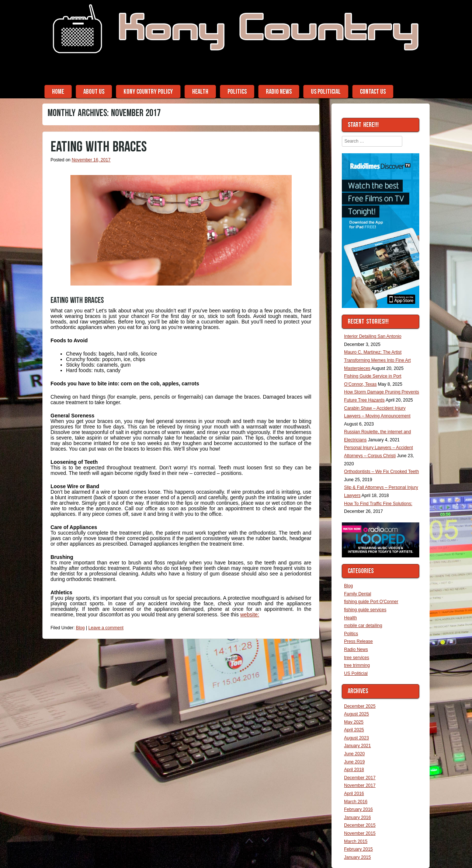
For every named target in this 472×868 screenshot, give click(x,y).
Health (200, 92)
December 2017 (360, 778)
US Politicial (326, 92)
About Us (94, 92)
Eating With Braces (99, 147)
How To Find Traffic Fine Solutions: (378, 504)
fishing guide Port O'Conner (371, 602)
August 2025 (356, 714)
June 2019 (354, 762)
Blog (80, 628)
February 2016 (358, 809)
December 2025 (360, 706)
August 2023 (356, 738)
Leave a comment (106, 628)
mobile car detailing (363, 626)
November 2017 (360, 785)
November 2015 (360, 833)
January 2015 (358, 857)
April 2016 (354, 794)
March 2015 (356, 841)
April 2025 (354, 730)
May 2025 (354, 722)
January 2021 (358, 746)
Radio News (279, 92)
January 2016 (358, 818)
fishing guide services (365, 610)
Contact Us (373, 92)
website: (249, 615)
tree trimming (357, 665)
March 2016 (356, 802)
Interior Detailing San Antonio (373, 336)
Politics (237, 92)
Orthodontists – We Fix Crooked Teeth (381, 472)
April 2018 (354, 770)
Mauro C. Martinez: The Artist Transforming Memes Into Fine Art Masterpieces (377, 360)
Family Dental (358, 594)
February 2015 (358, 849)
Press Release (358, 641)
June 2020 (354, 754)
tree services (357, 658)
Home (58, 92)
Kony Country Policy (148, 92)
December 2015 (360, 825)
